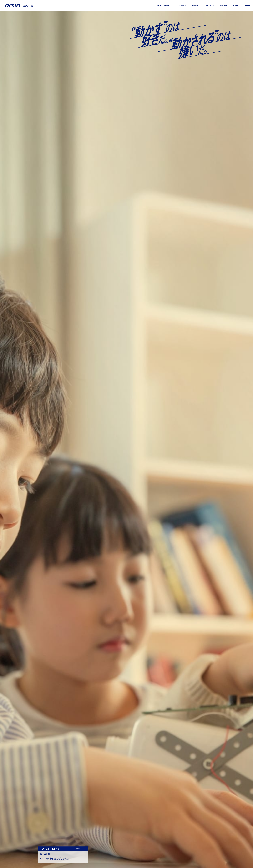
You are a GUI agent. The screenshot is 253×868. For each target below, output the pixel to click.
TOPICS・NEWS (161, 6)
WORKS (196, 6)
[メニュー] (247, 6)
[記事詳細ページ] (63, 857)
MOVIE (223, 6)
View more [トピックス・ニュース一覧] (78, 849)
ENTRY (237, 6)
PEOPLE (210, 6)
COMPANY (181, 6)
